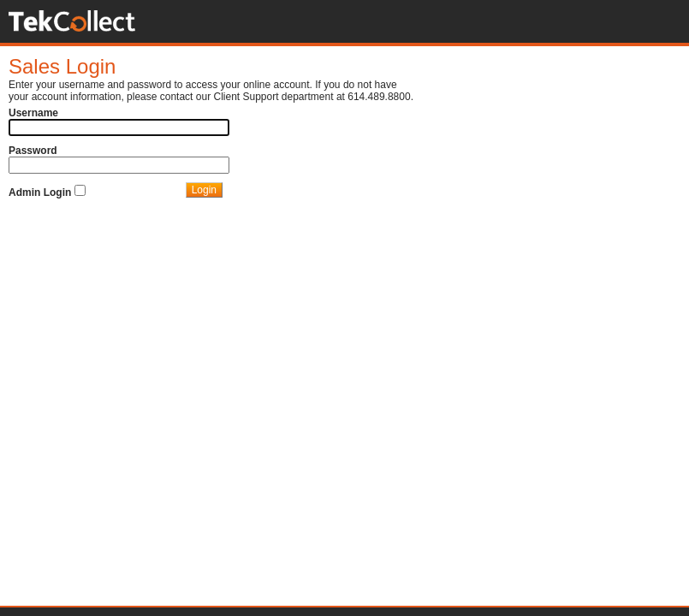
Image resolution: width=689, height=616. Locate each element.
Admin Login (40, 192)
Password (33, 151)
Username (33, 113)
